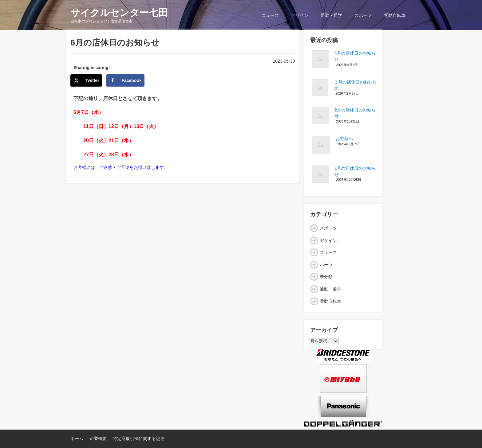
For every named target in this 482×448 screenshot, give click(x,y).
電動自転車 (395, 15)
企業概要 (98, 438)
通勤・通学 (331, 15)
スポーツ (363, 15)
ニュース (270, 15)
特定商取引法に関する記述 (139, 438)
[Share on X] (86, 80)
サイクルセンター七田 (119, 13)
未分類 (326, 277)
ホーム (77, 438)
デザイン (300, 15)
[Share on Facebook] (125, 80)
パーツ (326, 265)
